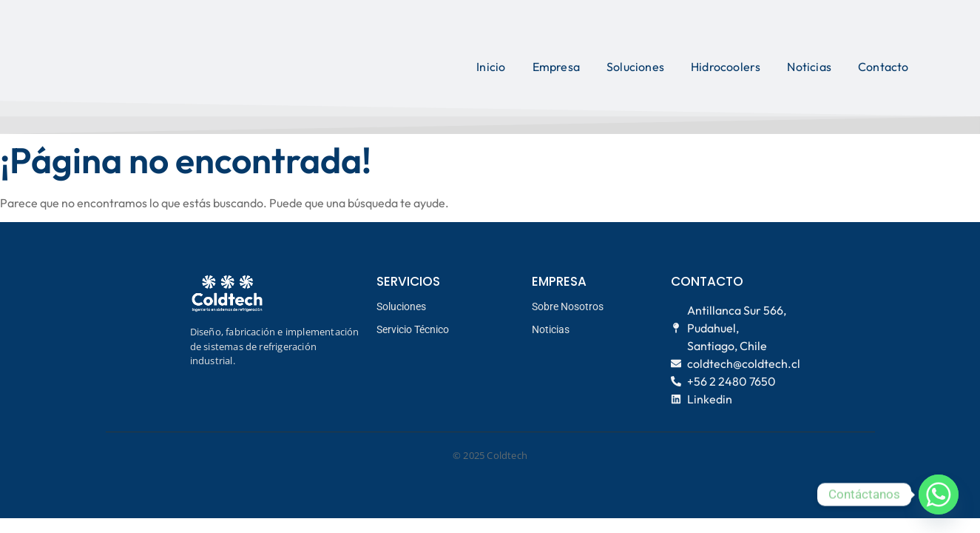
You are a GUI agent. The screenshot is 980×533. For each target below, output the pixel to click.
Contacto (883, 67)
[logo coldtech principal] (163, 65)
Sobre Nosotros (568, 306)
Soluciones (635, 67)
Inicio (491, 67)
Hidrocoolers (726, 67)
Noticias (809, 67)
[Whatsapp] (939, 495)
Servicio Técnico (413, 329)
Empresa (556, 67)
